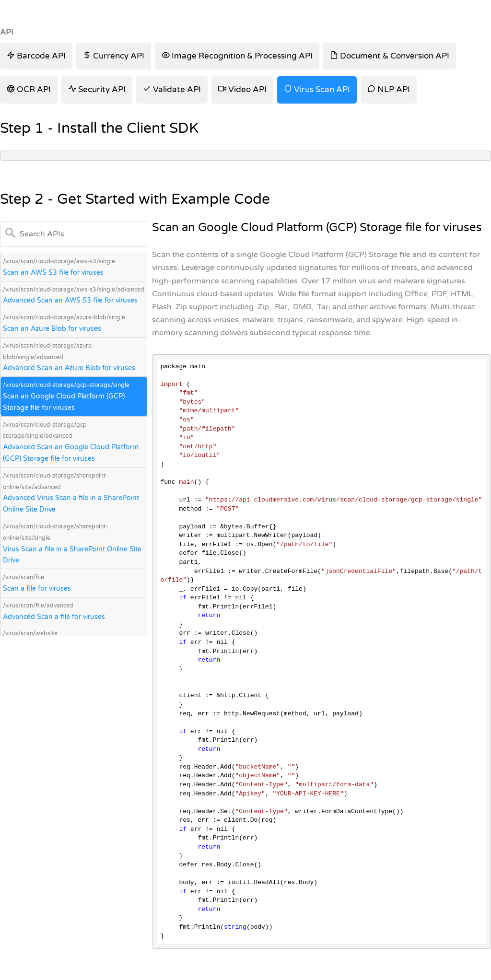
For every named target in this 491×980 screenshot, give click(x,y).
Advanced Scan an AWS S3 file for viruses (70, 300)
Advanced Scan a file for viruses (54, 617)
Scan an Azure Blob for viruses (52, 329)
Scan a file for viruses (37, 589)
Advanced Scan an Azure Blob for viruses (69, 368)
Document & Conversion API (390, 56)
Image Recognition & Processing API (237, 56)
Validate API (172, 89)
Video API (242, 89)
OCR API (29, 89)
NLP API (389, 89)
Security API (97, 89)
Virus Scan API (317, 89)
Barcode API (36, 56)
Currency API (114, 56)
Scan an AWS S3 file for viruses (53, 273)
